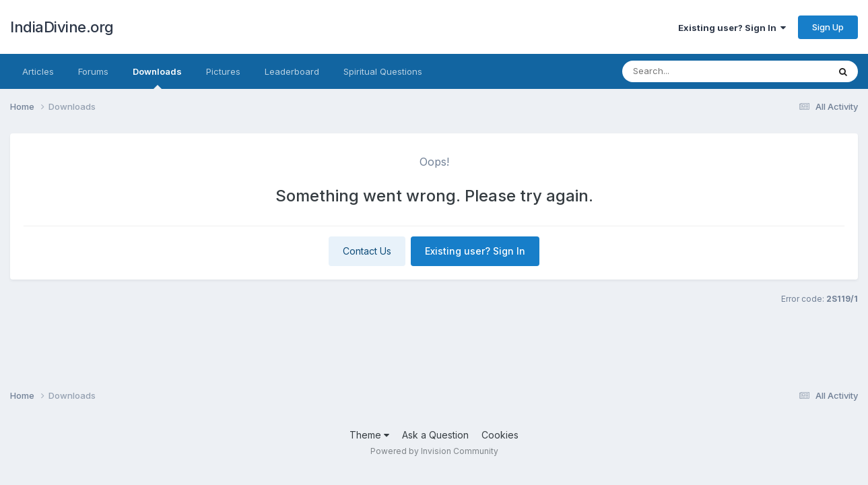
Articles (38, 71)
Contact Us (367, 251)
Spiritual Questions (383, 71)
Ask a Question (435, 435)
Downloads (157, 77)
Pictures (223, 71)
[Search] (703, 71)
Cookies (500, 435)
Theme (369, 435)
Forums (93, 71)
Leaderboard (292, 71)
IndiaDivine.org (62, 27)
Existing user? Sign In (732, 28)
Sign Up (828, 27)
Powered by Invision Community (434, 451)
